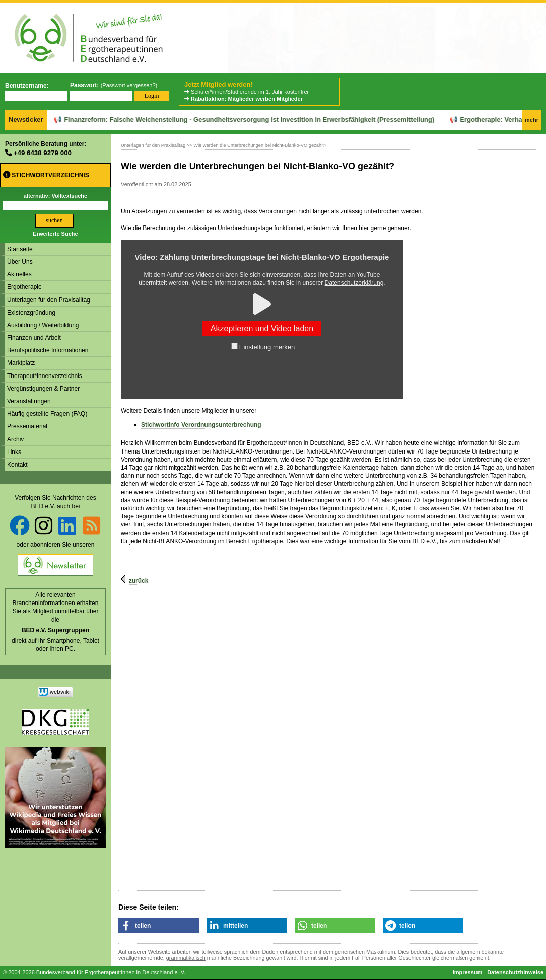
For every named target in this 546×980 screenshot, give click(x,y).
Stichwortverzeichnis (46, 175)
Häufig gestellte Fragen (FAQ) (47, 414)
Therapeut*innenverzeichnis (45, 376)
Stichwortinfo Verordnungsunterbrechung (201, 425)
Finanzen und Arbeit (34, 338)
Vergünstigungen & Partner (43, 389)
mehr (532, 120)
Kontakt (17, 465)
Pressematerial (27, 426)
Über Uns (20, 262)
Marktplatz (21, 363)
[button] (159, 926)
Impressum (468, 972)
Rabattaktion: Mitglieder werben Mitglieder (247, 99)
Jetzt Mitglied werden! (219, 84)
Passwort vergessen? (129, 85)
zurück (139, 581)
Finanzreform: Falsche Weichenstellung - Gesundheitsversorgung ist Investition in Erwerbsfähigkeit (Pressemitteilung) (219, 120)
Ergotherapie (24, 287)
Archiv (15, 439)
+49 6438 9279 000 (43, 153)
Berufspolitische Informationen (48, 350)
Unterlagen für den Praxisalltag (49, 300)
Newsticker (26, 120)
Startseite (20, 249)
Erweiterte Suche (55, 234)
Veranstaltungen (29, 401)
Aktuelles (19, 274)
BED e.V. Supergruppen (55, 630)
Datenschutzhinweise (515, 972)
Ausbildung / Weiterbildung (43, 325)
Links (14, 452)
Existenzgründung (31, 313)
